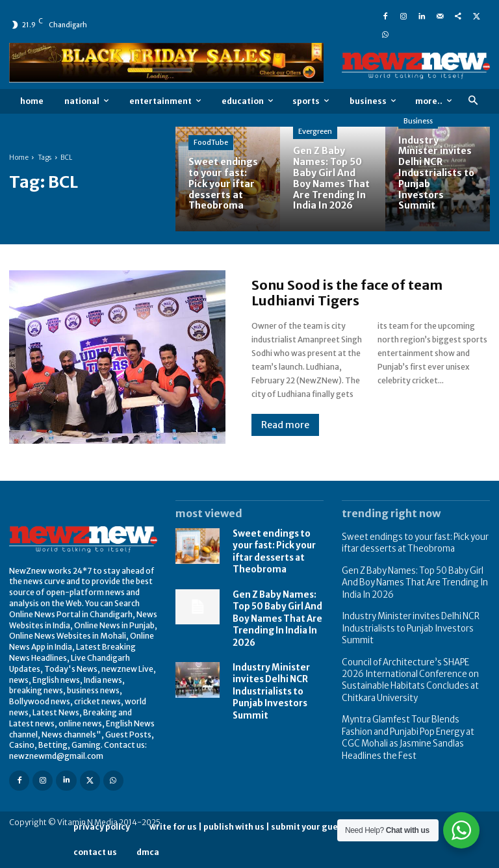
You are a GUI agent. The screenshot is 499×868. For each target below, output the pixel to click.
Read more (285, 425)
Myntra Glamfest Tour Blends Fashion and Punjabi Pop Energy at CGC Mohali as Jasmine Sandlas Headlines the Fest (412, 717)
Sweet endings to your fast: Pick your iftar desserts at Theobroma (272, 549)
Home (19, 158)
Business (418, 121)
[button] (473, 101)
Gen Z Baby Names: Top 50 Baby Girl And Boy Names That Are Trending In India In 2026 (274, 611)
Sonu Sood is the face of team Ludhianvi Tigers (347, 293)
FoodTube (211, 142)
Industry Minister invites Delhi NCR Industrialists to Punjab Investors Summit (269, 679)
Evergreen (315, 131)
